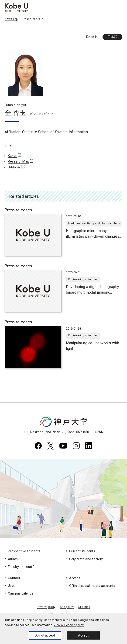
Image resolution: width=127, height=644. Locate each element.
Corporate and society (86, 559)
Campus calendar (21, 593)
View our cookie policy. (69, 625)
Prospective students (24, 551)
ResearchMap (19, 161)
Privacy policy (46, 607)
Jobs (12, 586)
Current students (82, 551)
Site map (84, 607)
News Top (11, 19)
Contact (14, 578)
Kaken (13, 156)
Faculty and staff (21, 567)
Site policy (67, 607)
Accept (83, 635)
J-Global (14, 167)
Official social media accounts (92, 586)
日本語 (112, 37)
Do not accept (45, 635)
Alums (13, 559)
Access (75, 578)
